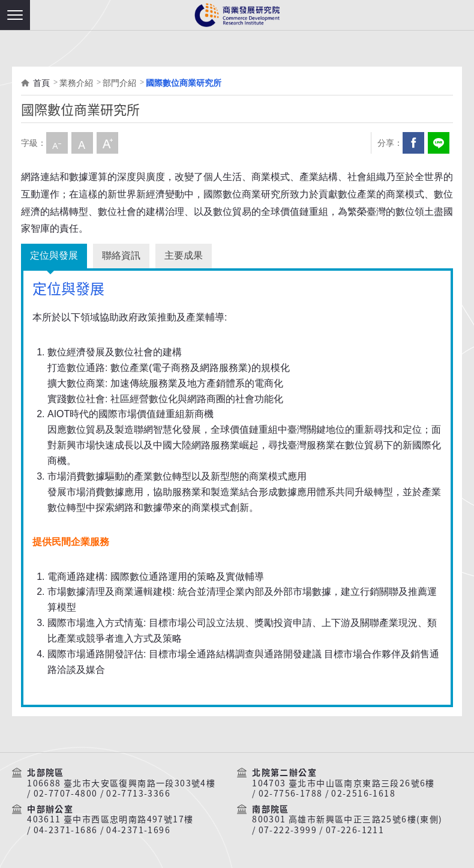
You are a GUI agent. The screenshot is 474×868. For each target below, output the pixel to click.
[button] (15, 15)
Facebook (413, 143)
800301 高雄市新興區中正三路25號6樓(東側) (347, 819)
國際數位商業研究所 (184, 83)
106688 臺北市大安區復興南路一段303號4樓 (121, 783)
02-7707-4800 (66, 794)
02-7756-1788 (291, 794)
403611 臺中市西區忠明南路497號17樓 (110, 819)
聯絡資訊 (121, 255)
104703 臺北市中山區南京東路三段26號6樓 (343, 783)
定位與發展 (54, 255)
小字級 (57, 143)
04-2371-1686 (66, 830)
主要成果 (184, 255)
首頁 (41, 83)
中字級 (82, 143)
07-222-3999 (288, 830)
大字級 (107, 143)
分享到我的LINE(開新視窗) (439, 143)
